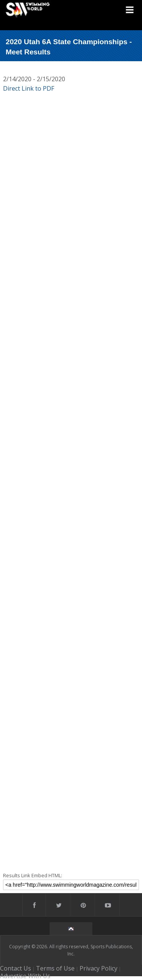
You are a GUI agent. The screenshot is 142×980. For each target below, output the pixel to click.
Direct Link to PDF (29, 88)
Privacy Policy (98, 968)
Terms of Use (55, 968)
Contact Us (16, 968)
